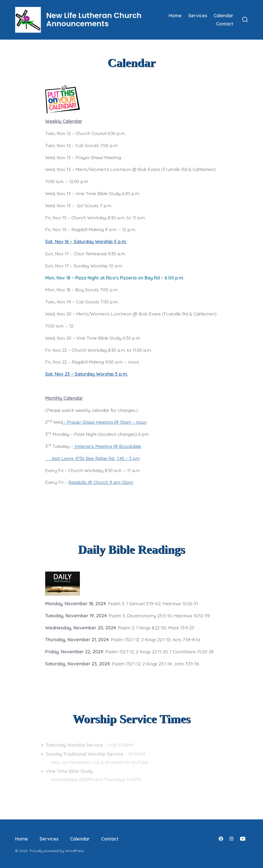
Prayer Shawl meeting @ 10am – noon (107, 422)
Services (198, 15)
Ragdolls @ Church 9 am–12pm (101, 482)
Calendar (223, 15)
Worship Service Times (131, 719)
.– (65, 422)
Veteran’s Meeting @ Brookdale (108, 446)
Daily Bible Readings (132, 549)
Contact (225, 24)
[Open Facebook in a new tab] (221, 839)
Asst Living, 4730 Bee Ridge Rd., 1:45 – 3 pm (92, 458)
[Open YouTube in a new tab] (243, 839)
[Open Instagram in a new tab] (231, 839)
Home (175, 15)
